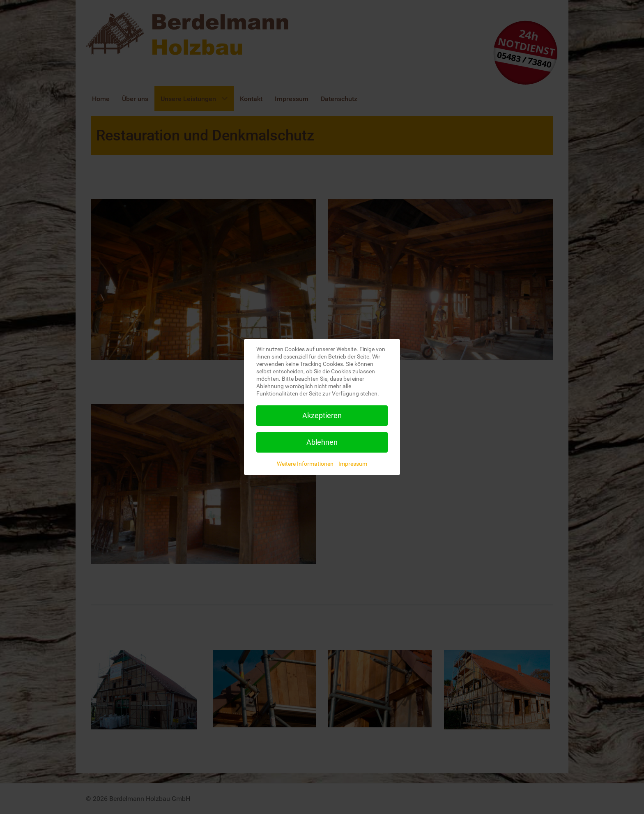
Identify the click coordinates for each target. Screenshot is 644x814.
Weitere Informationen (305, 464)
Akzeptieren (322, 415)
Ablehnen (322, 442)
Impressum (353, 464)
